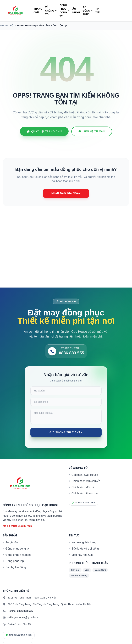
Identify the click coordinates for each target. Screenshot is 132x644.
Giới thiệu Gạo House (85, 482)
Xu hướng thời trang (84, 550)
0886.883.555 (25, 618)
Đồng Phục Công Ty (65, 11)
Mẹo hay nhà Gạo (82, 562)
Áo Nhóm (76, 11)
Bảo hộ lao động (16, 575)
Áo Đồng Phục (88, 11)
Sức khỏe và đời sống (85, 556)
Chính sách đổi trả (83, 495)
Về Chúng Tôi (51, 11)
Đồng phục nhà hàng (18, 562)
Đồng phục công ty (17, 556)
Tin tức (98, 11)
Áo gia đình (12, 550)
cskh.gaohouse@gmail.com (23, 625)
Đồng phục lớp (15, 569)
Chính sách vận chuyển (86, 489)
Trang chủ (38, 11)
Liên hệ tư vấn (92, 131)
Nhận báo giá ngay (66, 193)
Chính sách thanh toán (85, 501)
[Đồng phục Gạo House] (15, 11)
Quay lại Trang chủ (44, 131)
